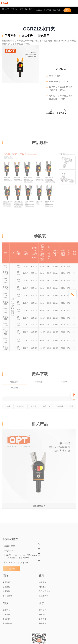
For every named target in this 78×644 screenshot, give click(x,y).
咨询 (67, 10)
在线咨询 (50, 111)
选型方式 (14, 384)
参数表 (39, 10)
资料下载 (47, 10)
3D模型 (14, 391)
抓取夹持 (23, 9)
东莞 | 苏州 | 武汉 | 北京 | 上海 (16, 565)
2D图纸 (64, 384)
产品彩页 (39, 384)
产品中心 (15, 9)
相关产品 (57, 10)
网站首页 (6, 9)
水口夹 (31, 9)
